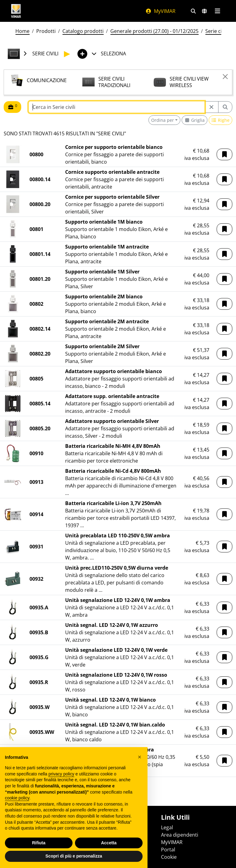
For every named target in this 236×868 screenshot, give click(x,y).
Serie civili (217, 31)
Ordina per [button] (163, 120)
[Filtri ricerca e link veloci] (193, 11)
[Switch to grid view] (195, 120)
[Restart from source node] (211, 107)
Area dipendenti (180, 835)
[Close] (225, 77)
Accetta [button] (109, 843)
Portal (168, 850)
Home (22, 31)
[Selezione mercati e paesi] (204, 11)
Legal (167, 827)
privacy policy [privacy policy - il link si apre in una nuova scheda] (61, 774)
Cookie (169, 857)
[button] (224, 154)
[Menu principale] (217, 11)
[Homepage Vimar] (16, 11)
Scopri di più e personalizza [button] (74, 856)
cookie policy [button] (17, 798)
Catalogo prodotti (83, 31)
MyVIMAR (160, 11)
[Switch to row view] (221, 120)
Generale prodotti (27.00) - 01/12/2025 (154, 31)
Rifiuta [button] (39, 843)
